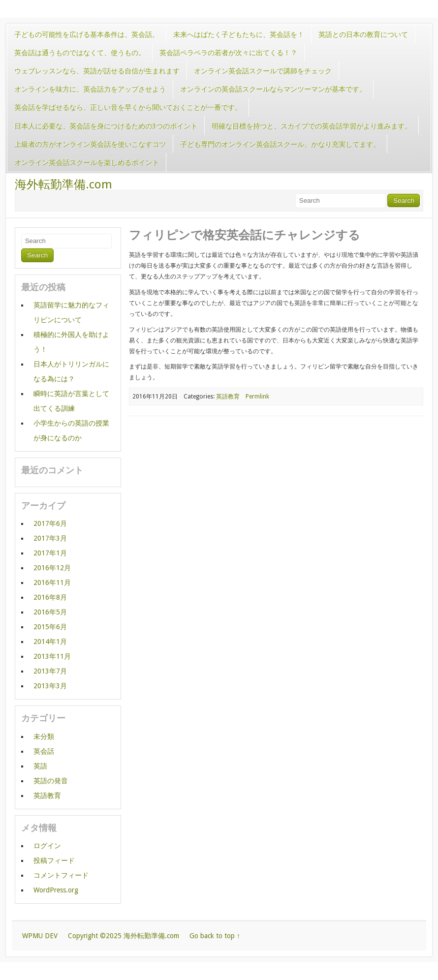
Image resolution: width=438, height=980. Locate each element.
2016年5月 (50, 612)
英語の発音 (51, 781)
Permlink (257, 397)
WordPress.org (56, 890)
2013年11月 (52, 656)
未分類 (44, 736)
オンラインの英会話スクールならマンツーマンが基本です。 (273, 89)
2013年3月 (50, 686)
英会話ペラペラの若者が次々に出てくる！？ (228, 53)
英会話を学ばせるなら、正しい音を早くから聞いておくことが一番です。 (128, 107)
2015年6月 (50, 627)
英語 (40, 766)
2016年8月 (50, 597)
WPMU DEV (40, 936)
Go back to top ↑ (215, 936)
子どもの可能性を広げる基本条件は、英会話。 (87, 34)
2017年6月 (50, 523)
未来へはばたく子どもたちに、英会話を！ (239, 34)
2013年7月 (50, 671)
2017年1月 (50, 553)
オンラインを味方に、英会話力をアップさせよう (90, 89)
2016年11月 (52, 582)
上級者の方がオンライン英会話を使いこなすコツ (90, 144)
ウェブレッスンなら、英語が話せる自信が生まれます (97, 71)
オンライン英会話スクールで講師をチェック (263, 71)
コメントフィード (61, 875)
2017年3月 (50, 538)
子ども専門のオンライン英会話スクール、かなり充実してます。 (280, 144)
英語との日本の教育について (363, 34)
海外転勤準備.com (63, 184)
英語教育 (228, 397)
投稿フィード (54, 860)
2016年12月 (52, 568)
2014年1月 (50, 642)
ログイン (47, 846)
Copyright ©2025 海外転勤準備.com (124, 936)
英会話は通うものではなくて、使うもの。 (80, 53)
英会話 (44, 751)
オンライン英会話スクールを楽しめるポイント (87, 162)
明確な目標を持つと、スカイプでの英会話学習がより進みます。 (312, 126)
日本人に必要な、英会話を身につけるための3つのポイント (106, 126)
